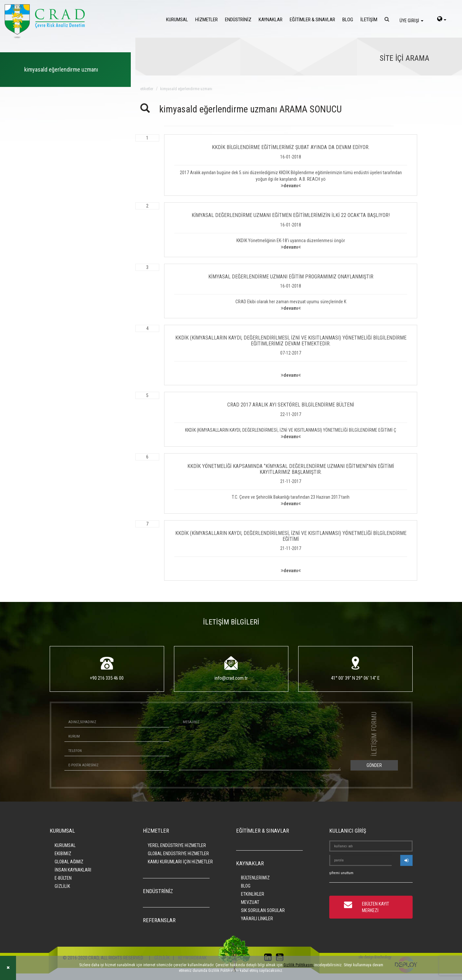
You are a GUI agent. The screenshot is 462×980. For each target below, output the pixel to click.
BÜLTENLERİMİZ (255, 878)
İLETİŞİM (369, 20)
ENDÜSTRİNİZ (238, 20)
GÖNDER (374, 765)
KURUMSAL (177, 20)
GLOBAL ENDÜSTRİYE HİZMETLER (178, 854)
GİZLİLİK (62, 886)
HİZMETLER (206, 20)
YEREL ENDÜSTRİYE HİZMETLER (177, 845)
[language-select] (442, 20)
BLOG (348, 20)
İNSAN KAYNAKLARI (73, 870)
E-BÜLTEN (63, 878)
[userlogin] (406, 860)
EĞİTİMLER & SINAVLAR (312, 20)
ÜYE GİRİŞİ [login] (411, 21)
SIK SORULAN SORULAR (263, 910)
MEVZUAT (250, 902)
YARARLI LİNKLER (257, 919)
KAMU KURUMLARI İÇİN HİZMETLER (180, 862)
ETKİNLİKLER (253, 894)
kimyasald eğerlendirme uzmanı (186, 89)
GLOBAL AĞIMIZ (69, 862)
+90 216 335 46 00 (107, 678)
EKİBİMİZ (63, 854)
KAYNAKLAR (271, 20)
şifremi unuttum (341, 873)
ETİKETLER (147, 89)
